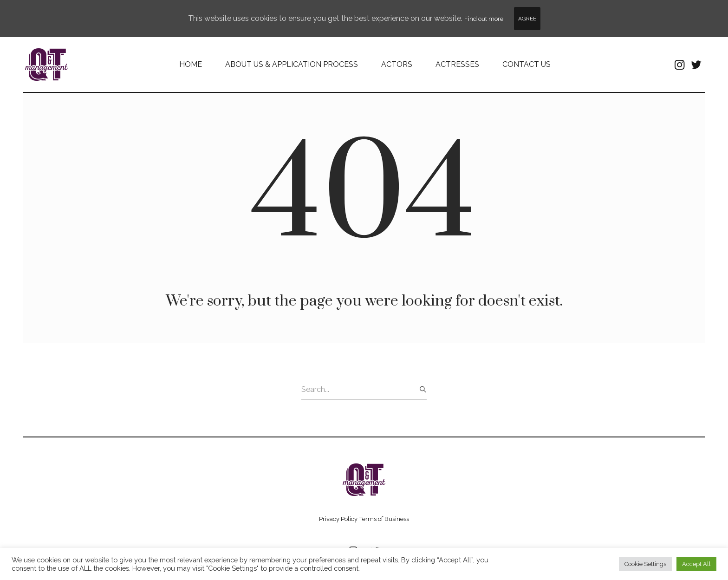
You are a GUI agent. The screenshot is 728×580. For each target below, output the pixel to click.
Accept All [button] (696, 564)
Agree (527, 19)
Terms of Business (384, 519)
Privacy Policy (338, 519)
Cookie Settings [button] (645, 564)
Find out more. (484, 19)
